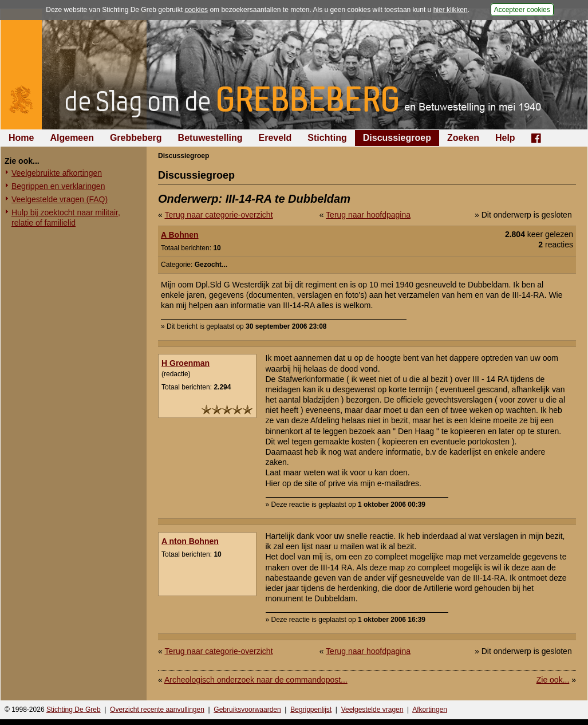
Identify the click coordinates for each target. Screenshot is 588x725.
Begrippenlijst (311, 710)
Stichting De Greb (74, 710)
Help (505, 138)
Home (21, 138)
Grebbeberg (136, 138)
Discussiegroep (397, 138)
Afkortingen (430, 710)
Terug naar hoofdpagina (368, 215)
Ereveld (275, 138)
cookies (196, 10)
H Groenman (186, 363)
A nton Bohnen (190, 541)
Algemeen (72, 138)
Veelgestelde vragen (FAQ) (60, 199)
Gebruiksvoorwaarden (247, 710)
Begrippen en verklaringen (58, 186)
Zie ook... (553, 680)
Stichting (327, 138)
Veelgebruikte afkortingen (57, 173)
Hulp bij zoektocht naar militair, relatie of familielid (66, 218)
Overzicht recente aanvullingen (157, 710)
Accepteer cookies (522, 10)
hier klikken (451, 10)
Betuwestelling (210, 138)
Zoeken (463, 138)
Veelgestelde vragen (372, 710)
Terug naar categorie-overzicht (218, 215)
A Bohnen (180, 235)
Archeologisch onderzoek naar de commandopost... (256, 680)
